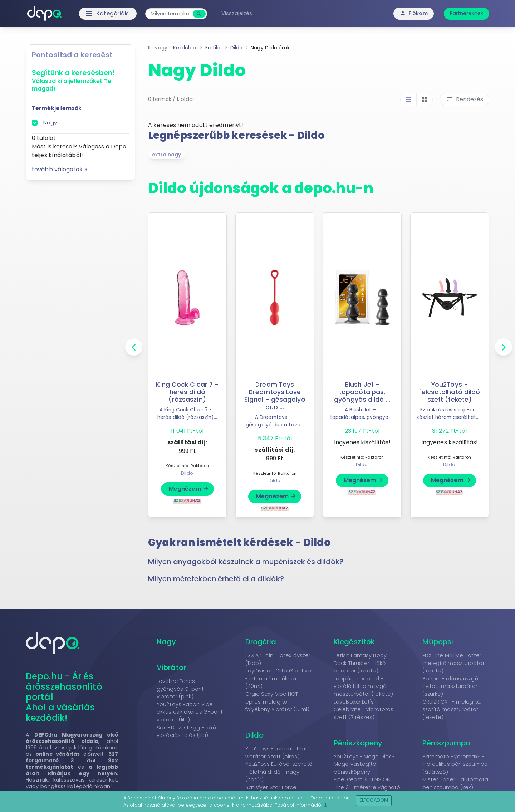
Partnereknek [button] (467, 13)
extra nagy (166, 155)
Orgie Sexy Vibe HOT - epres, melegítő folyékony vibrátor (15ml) (278, 702)
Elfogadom (374, 800)
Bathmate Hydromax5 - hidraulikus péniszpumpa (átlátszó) (455, 764)
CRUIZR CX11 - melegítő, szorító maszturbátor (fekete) (452, 710)
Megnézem (189, 489)
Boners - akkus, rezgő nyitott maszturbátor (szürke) (450, 686)
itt (325, 805)
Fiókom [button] (414, 13)
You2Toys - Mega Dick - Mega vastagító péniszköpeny (364, 764)
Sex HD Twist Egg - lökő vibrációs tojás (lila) (186, 732)
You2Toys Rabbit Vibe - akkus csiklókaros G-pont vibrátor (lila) (190, 712)
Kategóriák (93, 14)
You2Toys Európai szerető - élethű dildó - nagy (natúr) (279, 772)
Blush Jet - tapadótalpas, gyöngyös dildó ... (362, 392)
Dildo (187, 473)
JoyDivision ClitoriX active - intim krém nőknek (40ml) (278, 678)
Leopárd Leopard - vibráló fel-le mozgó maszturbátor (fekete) (363, 686)
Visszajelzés (239, 13)
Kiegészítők (354, 642)
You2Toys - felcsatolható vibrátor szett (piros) (278, 753)
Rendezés (465, 99)
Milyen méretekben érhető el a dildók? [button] (216, 579)
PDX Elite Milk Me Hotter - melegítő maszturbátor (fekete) (454, 663)
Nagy (50, 123)
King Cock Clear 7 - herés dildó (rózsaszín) (187, 392)
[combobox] (172, 14)
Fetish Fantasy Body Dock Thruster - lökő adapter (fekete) (360, 663)
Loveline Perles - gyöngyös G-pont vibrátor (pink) (180, 689)
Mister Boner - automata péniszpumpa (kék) (455, 783)
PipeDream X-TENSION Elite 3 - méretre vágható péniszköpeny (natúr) (367, 787)
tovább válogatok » (59, 169)
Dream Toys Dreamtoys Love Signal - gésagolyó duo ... (275, 396)
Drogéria (261, 642)
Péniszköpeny (358, 743)
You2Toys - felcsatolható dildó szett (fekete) (449, 392)
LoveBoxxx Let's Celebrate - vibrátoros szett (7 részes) (364, 710)
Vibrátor (171, 667)
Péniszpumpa (447, 743)
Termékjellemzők (57, 108)
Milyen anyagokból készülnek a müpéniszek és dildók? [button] (246, 562)
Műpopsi (438, 642)
